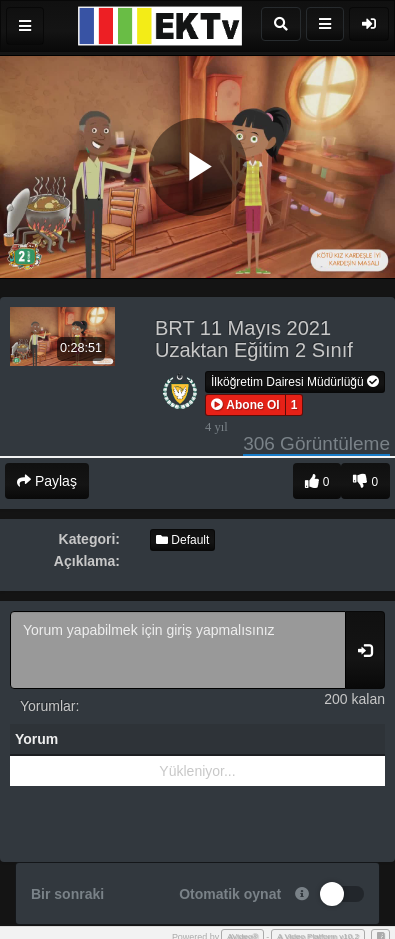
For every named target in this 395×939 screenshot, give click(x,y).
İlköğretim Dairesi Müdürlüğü (295, 382)
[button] (245, 405)
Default (182, 540)
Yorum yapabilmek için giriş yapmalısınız (178, 650)
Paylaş (47, 481)
